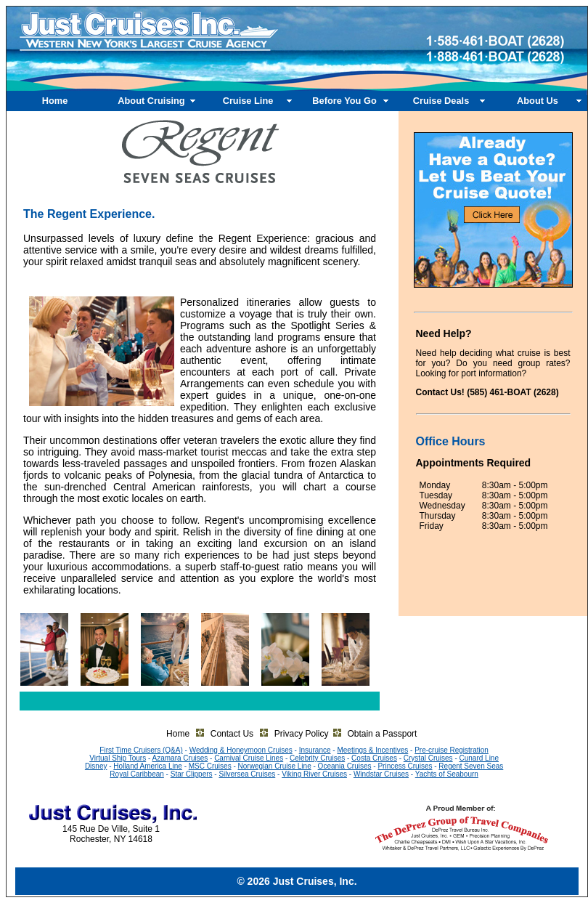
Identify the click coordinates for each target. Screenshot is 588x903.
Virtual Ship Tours (118, 758)
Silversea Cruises (247, 774)
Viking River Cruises (314, 774)
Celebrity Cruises (317, 758)
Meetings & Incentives (372, 750)
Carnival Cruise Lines (249, 758)
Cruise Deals (441, 101)
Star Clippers (192, 774)
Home (55, 101)
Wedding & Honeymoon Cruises (241, 750)
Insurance (315, 750)
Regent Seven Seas (471, 766)
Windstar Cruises (381, 774)
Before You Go (344, 101)
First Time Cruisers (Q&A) (141, 750)
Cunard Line (479, 758)
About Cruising (151, 101)
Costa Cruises (374, 758)
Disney (96, 766)
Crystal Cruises (428, 758)
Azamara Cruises (180, 758)
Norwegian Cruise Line (275, 766)
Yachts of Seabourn (447, 774)
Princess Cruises (405, 766)
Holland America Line (148, 766)
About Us (538, 101)
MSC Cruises (210, 766)
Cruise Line (248, 101)
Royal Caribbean (137, 774)
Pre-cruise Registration (452, 750)
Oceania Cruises (345, 766)
